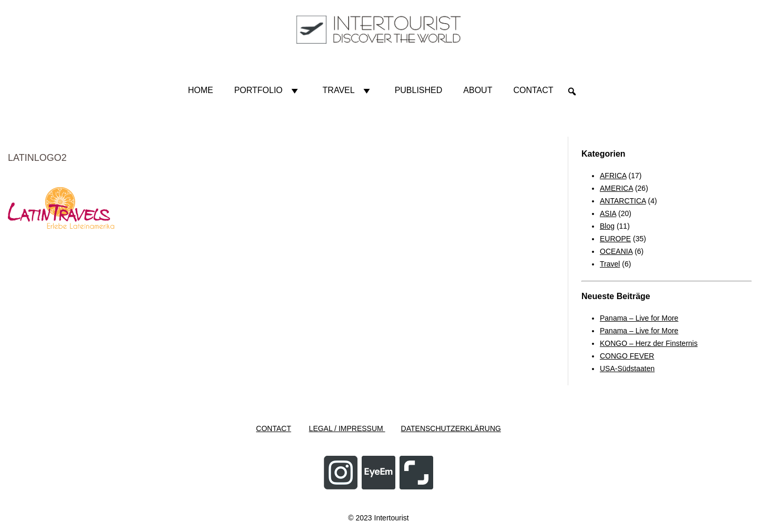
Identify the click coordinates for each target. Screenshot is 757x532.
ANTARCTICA (623, 201)
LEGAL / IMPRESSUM (347, 428)
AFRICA (613, 176)
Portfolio (268, 90)
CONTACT (274, 428)
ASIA (608, 213)
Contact (533, 90)
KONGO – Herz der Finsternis (649, 343)
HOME (200, 90)
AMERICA (616, 188)
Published (419, 90)
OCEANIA (616, 251)
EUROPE (615, 239)
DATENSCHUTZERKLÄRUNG (451, 428)
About (478, 90)
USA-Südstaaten (627, 369)
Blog (607, 226)
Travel (348, 90)
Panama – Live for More (639, 318)
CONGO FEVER (627, 356)
